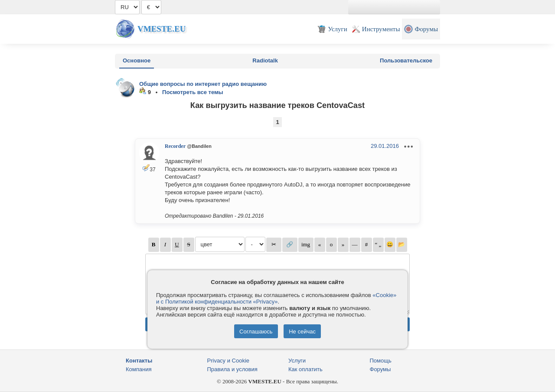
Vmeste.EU (162, 29)
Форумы (380, 369)
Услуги (297, 361)
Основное (137, 60)
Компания (139, 369)
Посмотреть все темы (193, 92)
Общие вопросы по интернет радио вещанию (203, 84)
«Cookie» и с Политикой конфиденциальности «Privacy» (276, 298)
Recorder (175, 146)
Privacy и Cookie (229, 361)
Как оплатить (305, 369)
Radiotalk (265, 60)
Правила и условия (232, 369)
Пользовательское (406, 60)
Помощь (381, 361)
